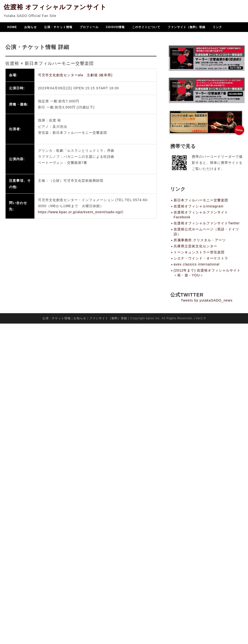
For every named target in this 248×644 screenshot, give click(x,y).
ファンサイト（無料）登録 (186, 28)
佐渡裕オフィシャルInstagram (199, 206)
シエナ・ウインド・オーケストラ (201, 258)
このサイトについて (146, 28)
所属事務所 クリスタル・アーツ (200, 240)
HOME (12, 28)
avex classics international (197, 264)
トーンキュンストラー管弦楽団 (199, 252)
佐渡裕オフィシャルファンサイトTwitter (207, 223)
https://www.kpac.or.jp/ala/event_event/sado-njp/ (80, 212)
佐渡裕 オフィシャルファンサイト (55, 8)
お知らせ (31, 28)
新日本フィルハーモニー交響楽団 (201, 200)
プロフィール (89, 28)
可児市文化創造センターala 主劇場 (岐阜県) (75, 75)
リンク (217, 28)
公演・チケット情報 (58, 28)
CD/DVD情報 (115, 28)
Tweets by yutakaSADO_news (207, 300)
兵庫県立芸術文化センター (195, 246)
